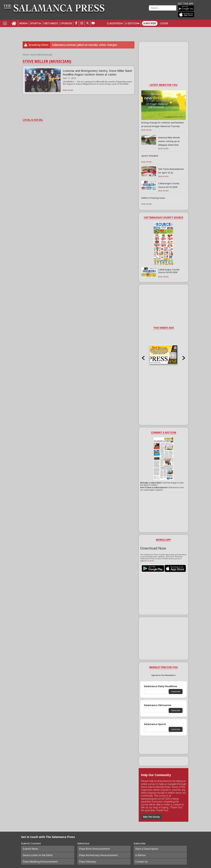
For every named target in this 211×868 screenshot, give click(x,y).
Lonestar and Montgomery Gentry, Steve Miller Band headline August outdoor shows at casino (97, 72)
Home (26, 55)
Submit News (31, 849)
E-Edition (132, 23)
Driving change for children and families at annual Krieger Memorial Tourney (162, 124)
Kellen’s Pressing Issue (153, 198)
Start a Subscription (147, 849)
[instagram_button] (82, 23)
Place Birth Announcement (94, 849)
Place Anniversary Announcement (98, 855)
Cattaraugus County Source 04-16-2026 (169, 185)
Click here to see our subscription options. (162, 489)
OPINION (66, 23)
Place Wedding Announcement (40, 862)
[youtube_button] (93, 23)
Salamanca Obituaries (158, 705)
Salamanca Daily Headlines (160, 686)
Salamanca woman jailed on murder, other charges (85, 45)
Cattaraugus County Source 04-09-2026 (169, 271)
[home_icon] (14, 23)
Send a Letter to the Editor (38, 855)
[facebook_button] (76, 23)
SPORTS (35, 23)
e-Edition (141, 855)
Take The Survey (151, 817)
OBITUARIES (51, 23)
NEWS (23, 23)
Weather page (129, 11)
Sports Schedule (150, 156)
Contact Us (142, 862)
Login (164, 23)
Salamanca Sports (155, 724)
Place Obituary (88, 862)
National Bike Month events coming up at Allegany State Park (169, 141)
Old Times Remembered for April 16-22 (171, 171)
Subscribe (150, 23)
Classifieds (114, 23)
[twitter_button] (87, 23)
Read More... (69, 90)
